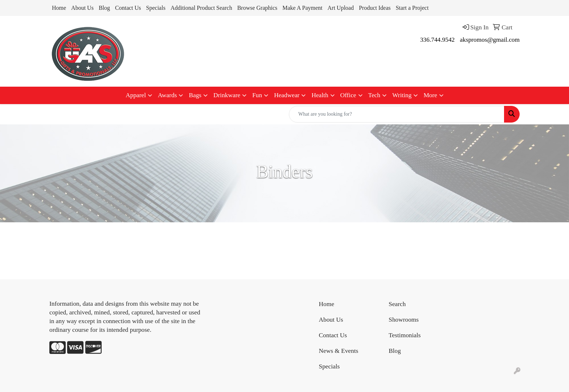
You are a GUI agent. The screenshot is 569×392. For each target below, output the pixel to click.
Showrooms (404, 320)
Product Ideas (375, 8)
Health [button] (320, 95)
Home (59, 8)
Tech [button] (374, 95)
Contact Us (128, 8)
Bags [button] (195, 95)
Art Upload (341, 8)
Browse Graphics (257, 8)
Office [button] (348, 95)
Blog (104, 8)
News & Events (339, 351)
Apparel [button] (136, 95)
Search (397, 304)
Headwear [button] (287, 95)
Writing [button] (402, 95)
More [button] (430, 95)
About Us (82, 8)
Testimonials (405, 335)
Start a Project (412, 8)
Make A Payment (302, 8)
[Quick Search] (397, 114)
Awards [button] (167, 95)
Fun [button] (257, 95)
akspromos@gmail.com (490, 40)
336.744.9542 (437, 40)
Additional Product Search (201, 8)
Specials (156, 8)
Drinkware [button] (227, 95)
